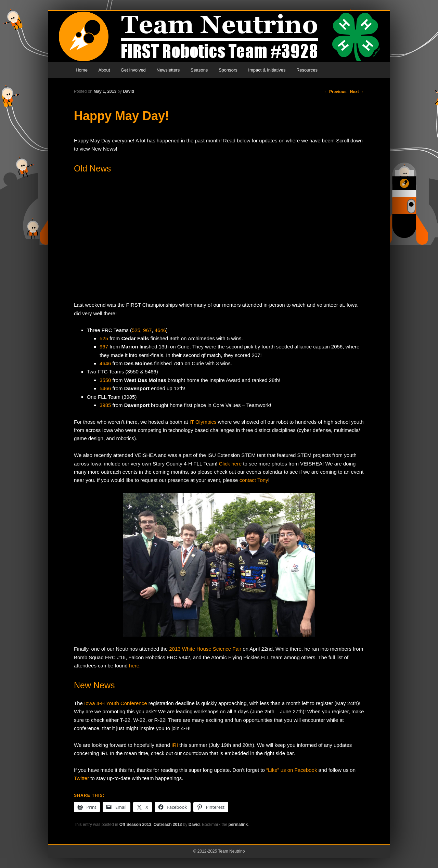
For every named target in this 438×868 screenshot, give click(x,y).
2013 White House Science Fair (205, 649)
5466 (105, 388)
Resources (307, 70)
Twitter (81, 778)
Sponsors (228, 70)
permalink (238, 825)
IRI (175, 745)
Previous (335, 92)
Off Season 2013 (135, 825)
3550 (105, 380)
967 (147, 330)
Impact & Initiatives (267, 70)
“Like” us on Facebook (292, 770)
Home (82, 70)
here (134, 666)
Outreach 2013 (168, 825)
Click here (230, 464)
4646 (160, 330)
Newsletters (168, 70)
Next (357, 92)
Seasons (199, 70)
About (104, 70)
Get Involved (133, 70)
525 (136, 330)
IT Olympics (203, 422)
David (128, 91)
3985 (105, 405)
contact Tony (254, 480)
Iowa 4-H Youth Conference (115, 703)
